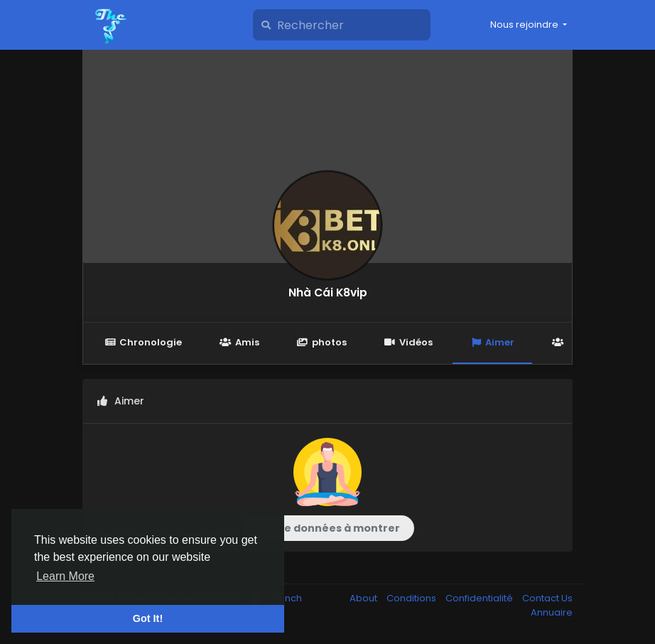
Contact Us (547, 598)
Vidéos (408, 342)
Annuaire (552, 612)
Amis (239, 342)
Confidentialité (480, 598)
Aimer (492, 342)
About (364, 598)
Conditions (412, 598)
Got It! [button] (148, 618)
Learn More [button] (65, 576)
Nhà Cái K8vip (328, 293)
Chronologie (143, 342)
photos (322, 342)
